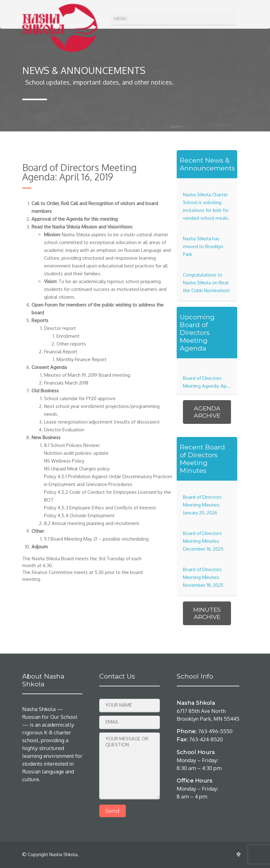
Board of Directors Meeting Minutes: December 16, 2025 (203, 541)
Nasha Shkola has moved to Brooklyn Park (203, 246)
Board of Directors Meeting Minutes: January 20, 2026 (202, 505)
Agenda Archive (207, 412)
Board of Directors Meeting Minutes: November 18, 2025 (203, 577)
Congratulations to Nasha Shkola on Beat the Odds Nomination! (206, 283)
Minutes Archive (207, 613)
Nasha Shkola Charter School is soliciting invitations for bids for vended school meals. (206, 206)
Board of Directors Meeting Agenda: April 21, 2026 (207, 383)
